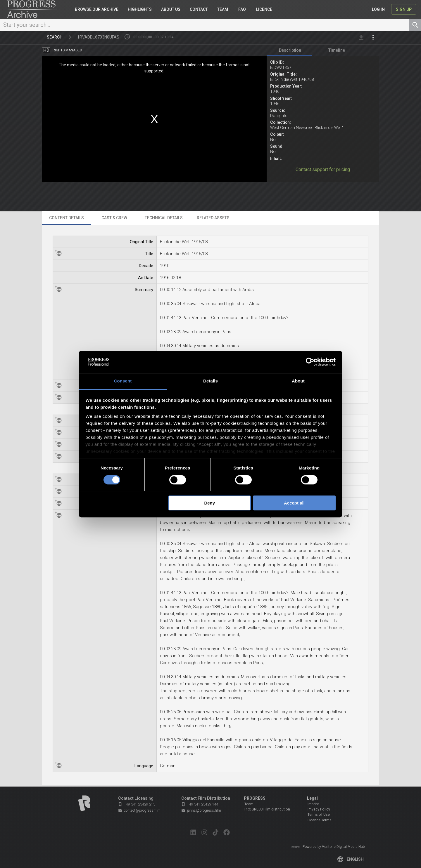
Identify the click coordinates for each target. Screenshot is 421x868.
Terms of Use (319, 815)
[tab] (290, 51)
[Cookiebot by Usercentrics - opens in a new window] (310, 362)
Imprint (313, 804)
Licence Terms (320, 820)
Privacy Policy (319, 809)
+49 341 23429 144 (200, 804)
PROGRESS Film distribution (267, 809)
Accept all (294, 503)
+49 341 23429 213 (137, 804)
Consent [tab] (123, 381)
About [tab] (298, 381)
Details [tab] (210, 381)
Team (249, 804)
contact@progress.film (139, 810)
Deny (209, 503)
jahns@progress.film (201, 810)
